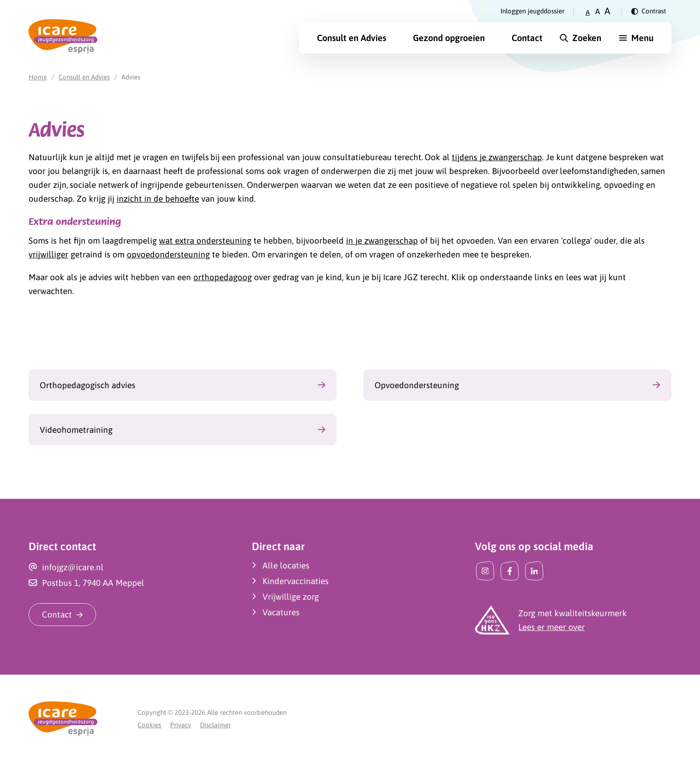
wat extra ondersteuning (205, 241)
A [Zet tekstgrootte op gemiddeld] (598, 11)
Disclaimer (215, 725)
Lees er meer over (552, 627)
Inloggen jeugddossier (532, 11)
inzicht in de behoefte (158, 199)
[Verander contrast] (649, 11)
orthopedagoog (223, 277)
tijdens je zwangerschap (497, 157)
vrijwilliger (48, 254)
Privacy (181, 725)
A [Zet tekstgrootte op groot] (607, 11)
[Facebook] (510, 571)
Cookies (149, 725)
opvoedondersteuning (168, 254)
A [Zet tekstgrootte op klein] (588, 12)
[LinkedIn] (534, 571)
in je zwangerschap (382, 241)
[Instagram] (485, 571)
